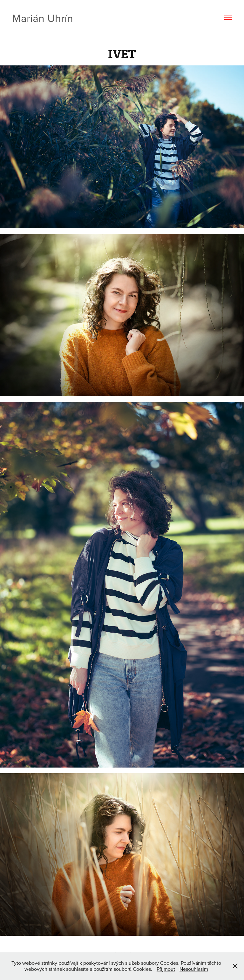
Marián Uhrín (43, 18)
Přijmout (166, 969)
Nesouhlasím (194, 969)
